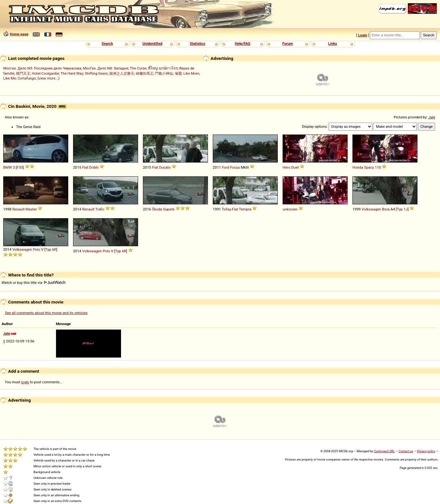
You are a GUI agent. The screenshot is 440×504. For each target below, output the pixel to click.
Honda (358, 167)
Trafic (100, 209)
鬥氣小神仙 (164, 73)
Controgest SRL (384, 451)
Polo (37, 249)
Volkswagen (371, 209)
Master (31, 209)
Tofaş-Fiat (230, 209)
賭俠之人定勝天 (122, 73)
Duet (295, 167)
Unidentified (153, 43)
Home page (19, 34)
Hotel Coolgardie (45, 73)
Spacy (369, 167)
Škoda (157, 209)
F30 (20, 167)
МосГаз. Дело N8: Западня (106, 68)
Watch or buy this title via (33, 283)
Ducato (165, 167)
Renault (18, 209)
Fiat (85, 167)
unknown (290, 209)
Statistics (197, 43)
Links (333, 43)
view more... (48, 78)
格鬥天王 (23, 73)
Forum (288, 43)
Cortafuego (27, 78)
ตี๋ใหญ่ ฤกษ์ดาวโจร (163, 68)
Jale (432, 117)
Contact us (406, 451)
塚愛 (178, 73)
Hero (286, 167)
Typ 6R (51, 249)
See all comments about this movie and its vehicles (46, 313)
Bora (386, 209)
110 (378, 167)
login (25, 382)
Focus (235, 167)
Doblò (94, 167)
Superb (169, 209)
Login (362, 35)
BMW (8, 167)
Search (107, 43)
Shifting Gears (96, 73)
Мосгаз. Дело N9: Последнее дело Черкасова (42, 68)
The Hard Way (72, 73)
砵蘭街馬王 (145, 73)
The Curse (138, 68)
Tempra (245, 209)
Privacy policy (426, 451)
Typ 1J (402, 209)
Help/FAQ (242, 43)
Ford (225, 167)
